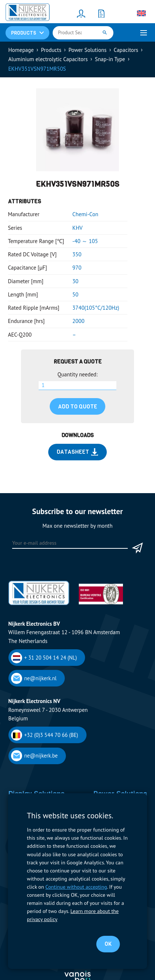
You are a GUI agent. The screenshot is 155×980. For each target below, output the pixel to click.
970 (77, 268)
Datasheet (78, 452)
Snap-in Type (110, 59)
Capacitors (126, 50)
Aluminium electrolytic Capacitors (48, 59)
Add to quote (78, 407)
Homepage (21, 50)
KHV (78, 228)
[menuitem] (141, 13)
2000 (79, 321)
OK (108, 944)
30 (75, 281)
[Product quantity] (77, 386)
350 (77, 254)
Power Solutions (87, 50)
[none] (141, 13)
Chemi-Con (85, 214)
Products (51, 50)
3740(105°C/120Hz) (96, 308)
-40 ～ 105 (85, 241)
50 (75, 294)
